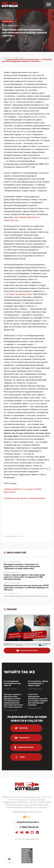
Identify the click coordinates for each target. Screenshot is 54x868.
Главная (6, 58)
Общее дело (8, 21)
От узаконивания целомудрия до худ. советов (12, 683)
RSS (29, 817)
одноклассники (24, 747)
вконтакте (22, 738)
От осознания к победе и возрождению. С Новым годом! (38, 683)
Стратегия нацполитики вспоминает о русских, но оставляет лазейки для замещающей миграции (38, 700)
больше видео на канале (27, 651)
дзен (19, 757)
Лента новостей (15, 553)
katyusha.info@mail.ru (28, 822)
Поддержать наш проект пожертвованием (24, 498)
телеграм (21, 728)
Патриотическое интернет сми (27, 792)
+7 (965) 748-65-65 (29, 827)
